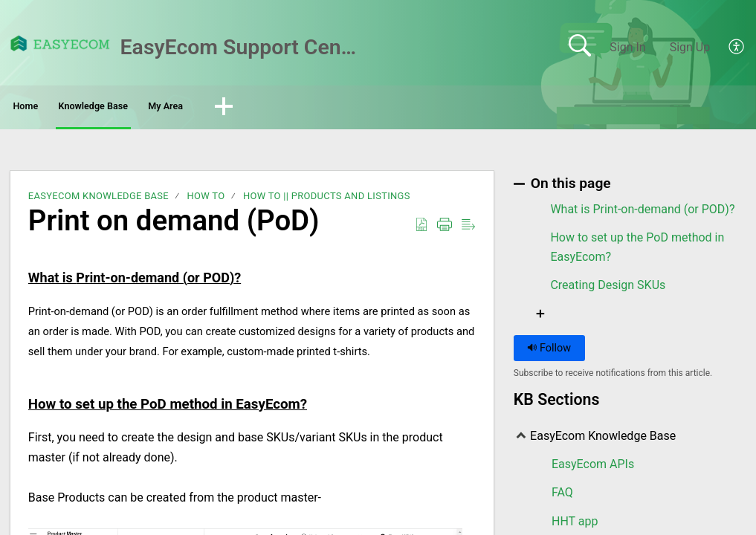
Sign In (627, 47)
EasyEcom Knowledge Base (98, 200)
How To (206, 200)
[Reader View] (468, 229)
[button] (361, 109)
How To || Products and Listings (327, 200)
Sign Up (690, 47)
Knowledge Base (164, 108)
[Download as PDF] (421, 229)
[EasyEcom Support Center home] (60, 43)
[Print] (445, 229)
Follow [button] (549, 353)
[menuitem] (728, 48)
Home (52, 108)
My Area (282, 108)
